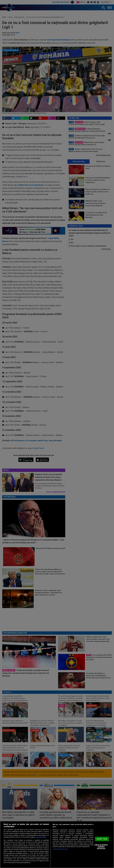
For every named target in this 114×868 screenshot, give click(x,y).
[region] (57, 845)
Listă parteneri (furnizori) (60, 849)
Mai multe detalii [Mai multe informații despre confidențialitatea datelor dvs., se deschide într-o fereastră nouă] (41, 837)
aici (29, 853)
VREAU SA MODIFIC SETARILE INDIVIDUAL (101, 847)
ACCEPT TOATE (102, 839)
